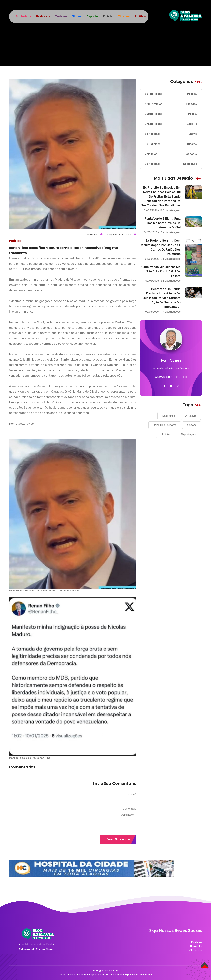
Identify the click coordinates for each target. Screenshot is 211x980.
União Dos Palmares (165, 425)
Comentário (129, 809)
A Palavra (191, 416)
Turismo (170, 144)
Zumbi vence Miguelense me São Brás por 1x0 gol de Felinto (161, 271)
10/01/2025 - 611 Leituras (121, 235)
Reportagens (189, 434)
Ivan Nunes (94, 235)
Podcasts (170, 154)
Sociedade (170, 164)
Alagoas (192, 425)
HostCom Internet (142, 975)
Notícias (166, 434)
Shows (170, 134)
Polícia (170, 114)
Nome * (132, 794)
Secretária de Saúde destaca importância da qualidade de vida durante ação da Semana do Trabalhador (162, 298)
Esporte (170, 124)
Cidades (170, 104)
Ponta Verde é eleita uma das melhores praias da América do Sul (162, 223)
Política (170, 94)
